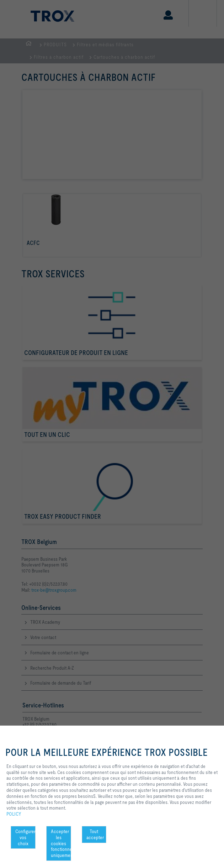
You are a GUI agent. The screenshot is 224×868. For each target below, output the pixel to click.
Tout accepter (95, 834)
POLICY (14, 814)
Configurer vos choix (25, 837)
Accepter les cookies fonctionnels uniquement (61, 843)
